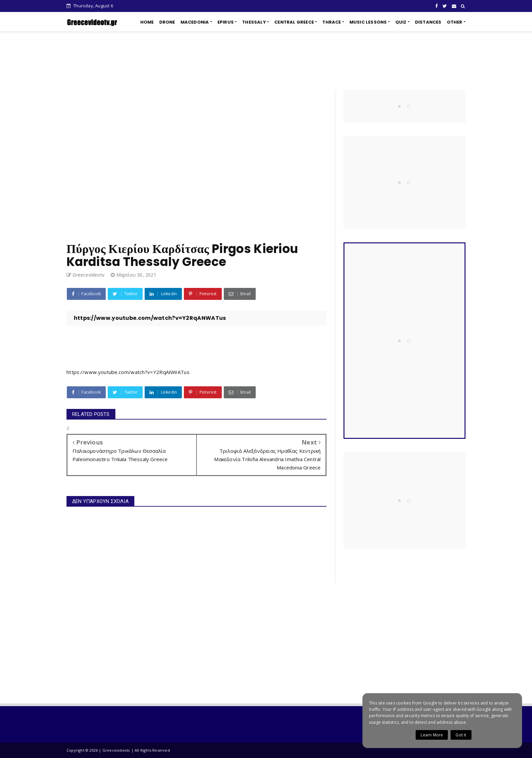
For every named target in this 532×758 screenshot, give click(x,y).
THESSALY (254, 22)
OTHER (455, 22)
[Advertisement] (266, 61)
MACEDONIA (195, 22)
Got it (461, 735)
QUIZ (401, 22)
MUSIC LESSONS (368, 22)
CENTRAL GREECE (294, 22)
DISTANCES (428, 22)
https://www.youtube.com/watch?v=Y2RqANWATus (128, 372)
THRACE (332, 22)
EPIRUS (226, 22)
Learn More (432, 735)
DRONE (167, 22)
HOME (147, 22)
